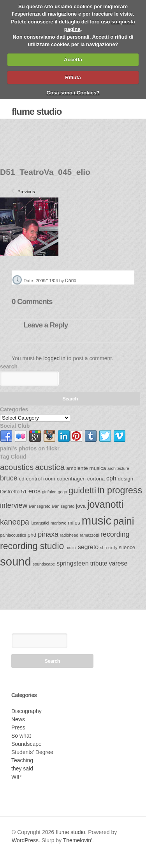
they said (22, 768)
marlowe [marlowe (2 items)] (58, 523)
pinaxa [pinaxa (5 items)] (48, 534)
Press (18, 727)
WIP (16, 777)
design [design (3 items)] (126, 479)
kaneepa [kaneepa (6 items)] (15, 522)
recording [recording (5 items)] (115, 534)
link (6, 436)
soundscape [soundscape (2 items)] (44, 564)
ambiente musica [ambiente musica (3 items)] (86, 468)
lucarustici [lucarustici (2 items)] (40, 523)
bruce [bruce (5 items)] (9, 478)
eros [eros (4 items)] (34, 491)
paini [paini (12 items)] (123, 521)
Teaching (22, 760)
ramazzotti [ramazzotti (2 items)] (89, 535)
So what (21, 736)
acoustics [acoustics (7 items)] (17, 467)
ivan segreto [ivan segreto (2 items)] (63, 506)
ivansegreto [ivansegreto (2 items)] (40, 506)
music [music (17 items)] (97, 520)
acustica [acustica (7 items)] (50, 467)
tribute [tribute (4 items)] (99, 563)
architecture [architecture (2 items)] (118, 468)
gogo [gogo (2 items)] (63, 492)
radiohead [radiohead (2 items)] (69, 535)
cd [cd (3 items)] (22, 479)
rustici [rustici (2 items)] (71, 548)
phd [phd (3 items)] (32, 535)
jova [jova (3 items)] (81, 506)
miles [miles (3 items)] (74, 523)
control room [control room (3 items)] (41, 479)
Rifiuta (73, 77)
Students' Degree (32, 752)
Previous (21, 192)
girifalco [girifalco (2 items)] (49, 492)
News (18, 719)
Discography (26, 711)
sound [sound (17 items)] (16, 561)
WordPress (25, 840)
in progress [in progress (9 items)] (120, 490)
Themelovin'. (78, 840)
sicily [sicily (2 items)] (113, 548)
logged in (54, 358)
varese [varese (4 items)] (118, 563)
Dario (71, 281)
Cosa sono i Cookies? (73, 93)
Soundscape (26, 744)
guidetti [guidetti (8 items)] (82, 490)
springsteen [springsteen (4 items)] (72, 563)
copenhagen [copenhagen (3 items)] (71, 479)
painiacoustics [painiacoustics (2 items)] (13, 535)
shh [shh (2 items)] (103, 548)
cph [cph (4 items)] (111, 478)
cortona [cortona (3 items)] (96, 479)
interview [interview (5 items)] (14, 505)
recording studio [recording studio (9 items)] (32, 546)
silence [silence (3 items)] (127, 547)
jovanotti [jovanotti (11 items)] (105, 504)
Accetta (73, 60)
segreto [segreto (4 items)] (88, 547)
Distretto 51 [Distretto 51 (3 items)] (13, 492)
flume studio (37, 111)
